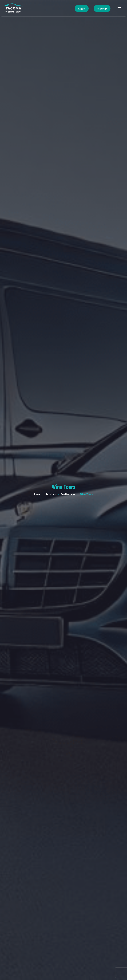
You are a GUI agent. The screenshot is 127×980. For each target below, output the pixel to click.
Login (82, 9)
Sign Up (102, 9)
